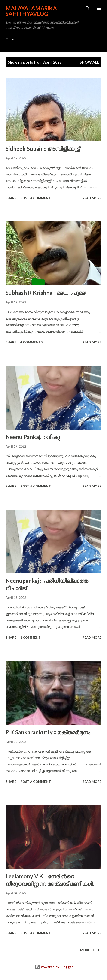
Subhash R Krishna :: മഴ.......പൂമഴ (46, 293)
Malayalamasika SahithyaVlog (31, 11)
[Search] (88, 8)
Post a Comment (36, 198)
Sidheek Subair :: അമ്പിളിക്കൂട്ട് (43, 149)
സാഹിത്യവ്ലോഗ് (41, 39)
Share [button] (11, 198)
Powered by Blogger (54, 967)
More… (72, 39)
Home (10, 39)
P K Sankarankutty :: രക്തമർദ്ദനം (48, 732)
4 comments (31, 342)
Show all (89, 62)
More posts (91, 950)
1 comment (31, 637)
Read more (92, 198)
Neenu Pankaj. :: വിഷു (33, 437)
